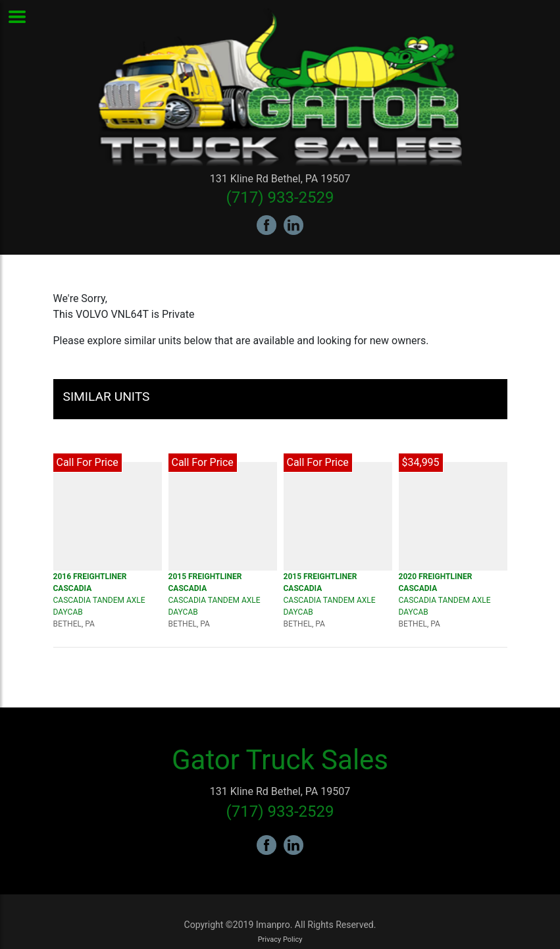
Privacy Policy (280, 939)
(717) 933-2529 (280, 197)
